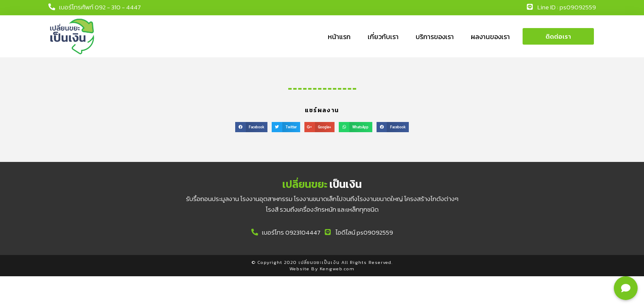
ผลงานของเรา (490, 37)
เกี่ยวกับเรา (383, 37)
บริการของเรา (435, 37)
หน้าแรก (339, 37)
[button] (558, 36)
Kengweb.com (337, 269)
